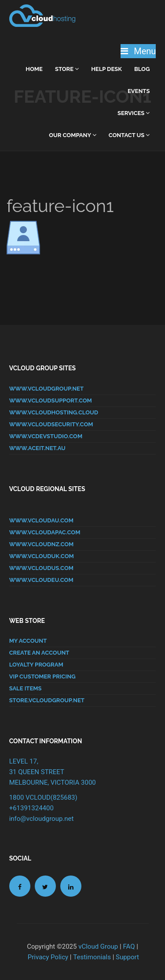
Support (127, 957)
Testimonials (92, 957)
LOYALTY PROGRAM (36, 665)
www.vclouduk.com (42, 556)
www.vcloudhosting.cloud (54, 412)
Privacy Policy (48, 957)
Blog (142, 69)
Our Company (73, 135)
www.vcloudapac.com (45, 532)
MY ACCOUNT (28, 641)
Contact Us (129, 135)
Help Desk (106, 69)
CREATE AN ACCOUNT (39, 653)
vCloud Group (98, 946)
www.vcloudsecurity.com (51, 424)
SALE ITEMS (26, 688)
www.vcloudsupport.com (51, 401)
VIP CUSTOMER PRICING (42, 676)
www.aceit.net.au (37, 448)
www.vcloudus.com (41, 568)
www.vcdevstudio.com (46, 436)
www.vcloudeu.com (41, 580)
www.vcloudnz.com (42, 544)
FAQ (129, 946)
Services (134, 113)
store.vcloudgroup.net (47, 700)
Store (67, 69)
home (34, 69)
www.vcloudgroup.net (46, 389)
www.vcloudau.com (41, 520)
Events (139, 91)
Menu (138, 51)
